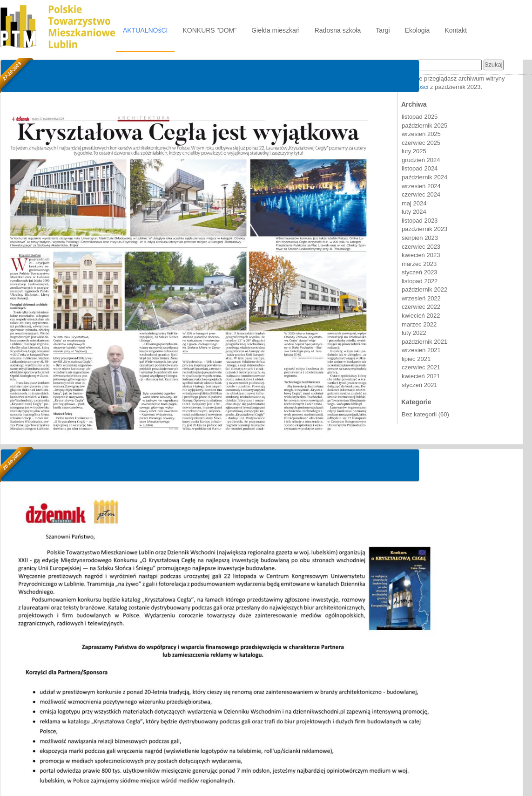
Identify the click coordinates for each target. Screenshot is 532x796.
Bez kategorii (419, 414)
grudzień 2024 (421, 160)
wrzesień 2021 (421, 350)
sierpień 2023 (420, 238)
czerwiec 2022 (421, 307)
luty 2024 (414, 212)
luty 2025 (414, 151)
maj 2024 (414, 203)
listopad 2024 (420, 168)
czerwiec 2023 (421, 247)
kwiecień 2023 (421, 255)
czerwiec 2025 (421, 143)
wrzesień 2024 (421, 186)
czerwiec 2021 (421, 367)
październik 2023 (424, 229)
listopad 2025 (420, 117)
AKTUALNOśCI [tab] (145, 30)
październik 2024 (424, 177)
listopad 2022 (420, 281)
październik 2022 (424, 289)
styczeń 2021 (420, 385)
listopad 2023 (420, 221)
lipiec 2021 (416, 359)
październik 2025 (424, 126)
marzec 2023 (419, 264)
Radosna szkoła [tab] (338, 30)
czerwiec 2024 (421, 194)
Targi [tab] (383, 30)
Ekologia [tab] (418, 30)
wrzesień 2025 (421, 134)
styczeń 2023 (420, 272)
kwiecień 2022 (421, 316)
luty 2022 (414, 333)
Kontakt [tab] (455, 30)
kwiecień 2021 (421, 376)
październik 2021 (424, 342)
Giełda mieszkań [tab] (276, 30)
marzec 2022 (419, 324)
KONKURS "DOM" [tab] (209, 30)
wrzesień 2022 (421, 298)
